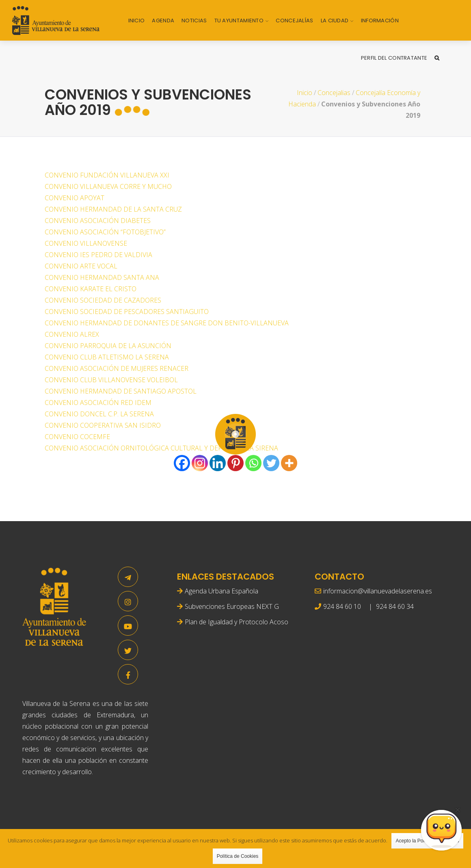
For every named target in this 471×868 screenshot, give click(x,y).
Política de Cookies (238, 856)
